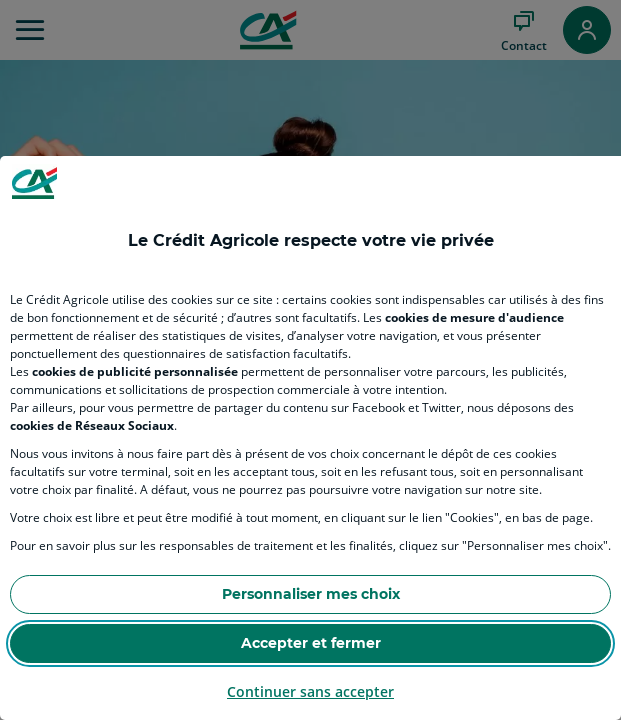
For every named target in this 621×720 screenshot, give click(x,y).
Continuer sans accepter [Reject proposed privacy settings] (310, 691)
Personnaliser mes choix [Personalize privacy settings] (311, 594)
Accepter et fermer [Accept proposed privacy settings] (311, 643)
